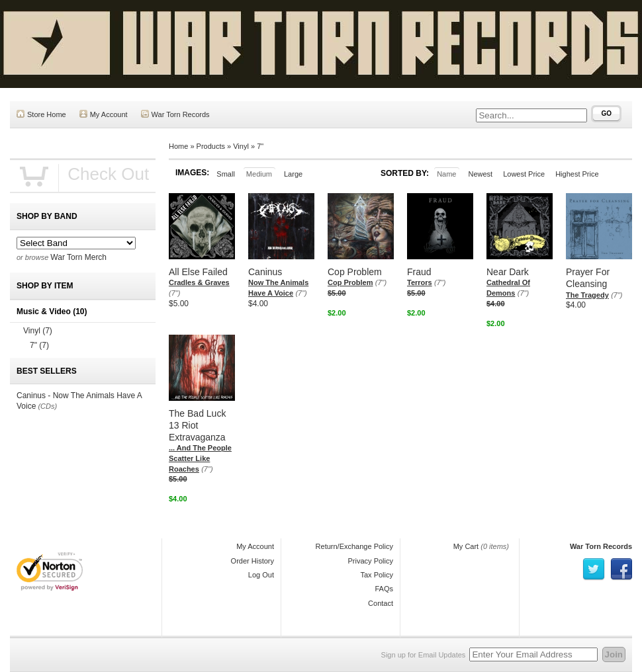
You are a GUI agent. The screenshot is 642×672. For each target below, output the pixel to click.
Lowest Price (524, 174)
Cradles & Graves (199, 282)
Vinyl (241, 146)
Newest (480, 174)
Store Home (41, 114)
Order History (252, 561)
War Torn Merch (78, 257)
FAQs (384, 589)
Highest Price (577, 174)
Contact (381, 603)
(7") (174, 293)
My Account (104, 114)
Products (211, 146)
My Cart (466, 546)
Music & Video (52, 312)
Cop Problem (350, 282)
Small (226, 174)
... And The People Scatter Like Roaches (200, 458)
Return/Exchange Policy (354, 546)
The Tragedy (587, 295)
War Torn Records (175, 114)
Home (178, 146)
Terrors (420, 282)
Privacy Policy (371, 561)
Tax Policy (377, 575)
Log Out (261, 575)
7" (260, 146)
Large (293, 174)
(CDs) (47, 406)
